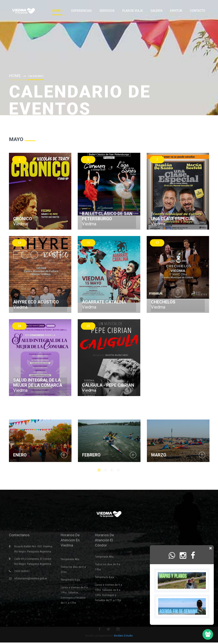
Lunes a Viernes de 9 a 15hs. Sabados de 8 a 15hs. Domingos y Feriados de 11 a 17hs (108, 594)
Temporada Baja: (71, 581)
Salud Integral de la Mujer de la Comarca (38, 383)
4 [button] (118, 470)
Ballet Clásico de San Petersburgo (107, 216)
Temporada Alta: (70, 561)
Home (15, 75)
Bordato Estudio (123, 637)
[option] (40, 441)
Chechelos (163, 302)
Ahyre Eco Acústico (36, 302)
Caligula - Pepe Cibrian (108, 385)
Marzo (159, 455)
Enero (20, 455)
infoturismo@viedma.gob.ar (31, 580)
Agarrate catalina (104, 302)
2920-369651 (22, 573)
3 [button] (112, 470)
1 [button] (99, 470)
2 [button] (105, 470)
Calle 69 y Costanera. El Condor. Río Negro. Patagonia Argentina (33, 563)
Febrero (91, 455)
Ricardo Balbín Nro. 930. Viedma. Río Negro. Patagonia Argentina (34, 551)
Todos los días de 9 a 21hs (73, 571)
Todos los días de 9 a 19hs (108, 568)
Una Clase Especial (173, 219)
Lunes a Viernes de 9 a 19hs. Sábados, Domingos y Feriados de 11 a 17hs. (74, 597)
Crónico (23, 219)
